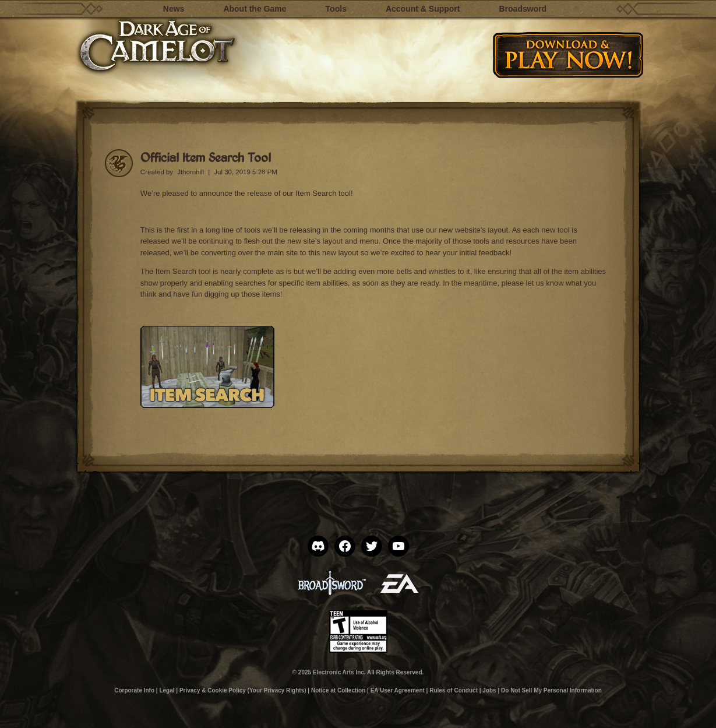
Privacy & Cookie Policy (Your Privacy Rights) (243, 690)
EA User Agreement (398, 690)
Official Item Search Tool (206, 157)
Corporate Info (134, 690)
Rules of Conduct (454, 690)
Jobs (489, 690)
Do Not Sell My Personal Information (551, 690)
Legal (167, 690)
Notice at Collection (338, 690)
